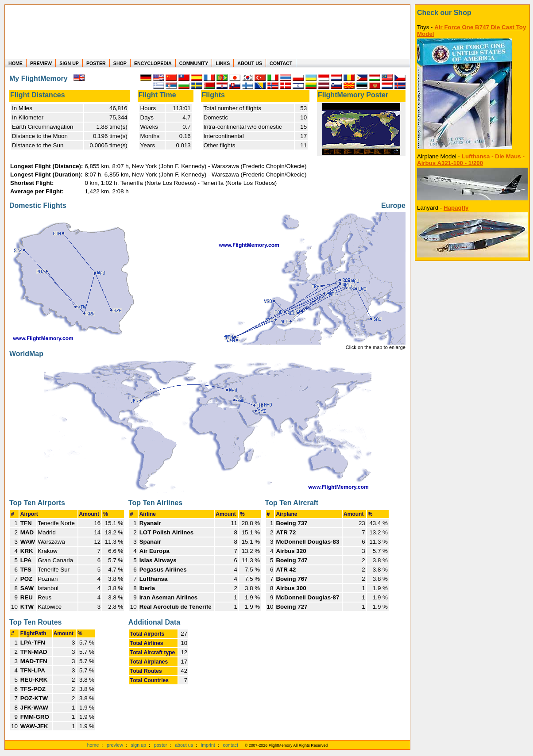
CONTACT (281, 63)
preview (115, 745)
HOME (15, 63)
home (93, 745)
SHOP (120, 63)
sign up (139, 745)
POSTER (96, 63)
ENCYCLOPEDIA (153, 63)
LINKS (223, 63)
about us (184, 745)
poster (161, 745)
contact (231, 745)
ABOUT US (250, 63)
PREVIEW (41, 63)
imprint (208, 745)
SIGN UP (69, 63)
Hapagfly (456, 208)
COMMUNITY (194, 63)
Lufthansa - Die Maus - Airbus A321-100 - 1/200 (471, 160)
